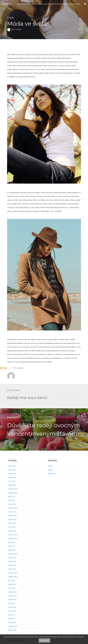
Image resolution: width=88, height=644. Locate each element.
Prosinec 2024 (13, 489)
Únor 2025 (12, 481)
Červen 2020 (12, 607)
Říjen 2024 (12, 497)
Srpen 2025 (12, 466)
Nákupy (50, 470)
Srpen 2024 (12, 504)
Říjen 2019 (12, 615)
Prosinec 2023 (13, 535)
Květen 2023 (12, 561)
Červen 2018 (12, 630)
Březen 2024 (12, 523)
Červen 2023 (12, 558)
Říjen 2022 (12, 580)
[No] (86, 639)
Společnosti (52, 474)
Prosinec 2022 (13, 573)
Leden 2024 (12, 531)
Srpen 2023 (12, 550)
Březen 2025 (12, 477)
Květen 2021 (12, 600)
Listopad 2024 (13, 493)
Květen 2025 (12, 470)
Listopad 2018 (13, 626)
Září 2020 (11, 603)
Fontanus (7, 4)
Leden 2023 (12, 569)
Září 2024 (11, 500)
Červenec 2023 (13, 554)
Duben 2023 (12, 565)
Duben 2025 (12, 474)
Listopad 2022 (13, 577)
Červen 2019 (12, 622)
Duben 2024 (12, 519)
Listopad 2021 (13, 592)
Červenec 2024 (13, 508)
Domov (50, 466)
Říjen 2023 (12, 542)
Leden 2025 (12, 485)
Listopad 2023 (13, 539)
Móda (10, 18)
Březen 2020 (12, 611)
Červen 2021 (12, 596)
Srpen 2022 (12, 584)
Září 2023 (11, 546)
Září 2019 (11, 619)
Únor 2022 (12, 588)
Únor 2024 (12, 527)
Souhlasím (45, 640)
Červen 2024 (12, 512)
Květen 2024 (12, 516)
